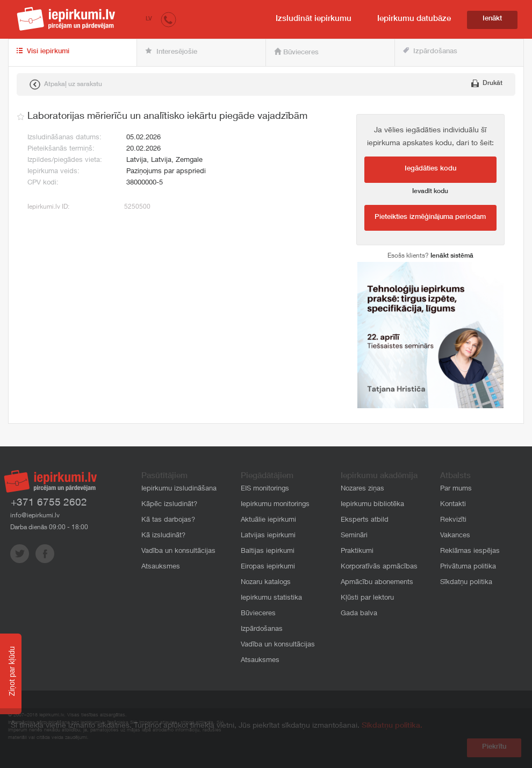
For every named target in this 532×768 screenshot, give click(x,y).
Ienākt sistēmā (452, 256)
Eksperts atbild (365, 520)
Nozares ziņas (362, 489)
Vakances (455, 536)
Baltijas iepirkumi (268, 552)
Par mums (456, 489)
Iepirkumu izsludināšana (179, 489)
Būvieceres (296, 52)
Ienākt (492, 19)
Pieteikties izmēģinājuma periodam (430, 218)
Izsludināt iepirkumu (314, 19)
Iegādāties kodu (430, 169)
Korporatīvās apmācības (379, 567)
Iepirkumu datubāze (414, 19)
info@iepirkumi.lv (35, 516)
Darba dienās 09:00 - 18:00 (49, 528)
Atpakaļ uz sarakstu (66, 84)
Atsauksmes (161, 567)
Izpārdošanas (430, 51)
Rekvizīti (453, 520)
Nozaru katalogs (266, 583)
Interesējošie (171, 52)
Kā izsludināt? (163, 536)
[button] (168, 19)
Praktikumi (357, 552)
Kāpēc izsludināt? (169, 505)
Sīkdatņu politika (466, 583)
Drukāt (487, 83)
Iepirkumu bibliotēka (372, 505)
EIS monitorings (265, 489)
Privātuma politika (468, 567)
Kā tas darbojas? (168, 520)
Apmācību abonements (377, 583)
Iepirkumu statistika (271, 598)
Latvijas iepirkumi (268, 536)
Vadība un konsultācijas (178, 552)
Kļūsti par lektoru (367, 598)
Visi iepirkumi (43, 52)
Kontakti (453, 505)
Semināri (354, 536)
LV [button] (149, 19)
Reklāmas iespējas (470, 552)
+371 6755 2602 (49, 503)
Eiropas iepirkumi (268, 567)
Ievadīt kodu (430, 191)
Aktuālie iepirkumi (268, 520)
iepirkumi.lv (66, 19)
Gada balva (359, 614)
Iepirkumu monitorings (275, 505)
